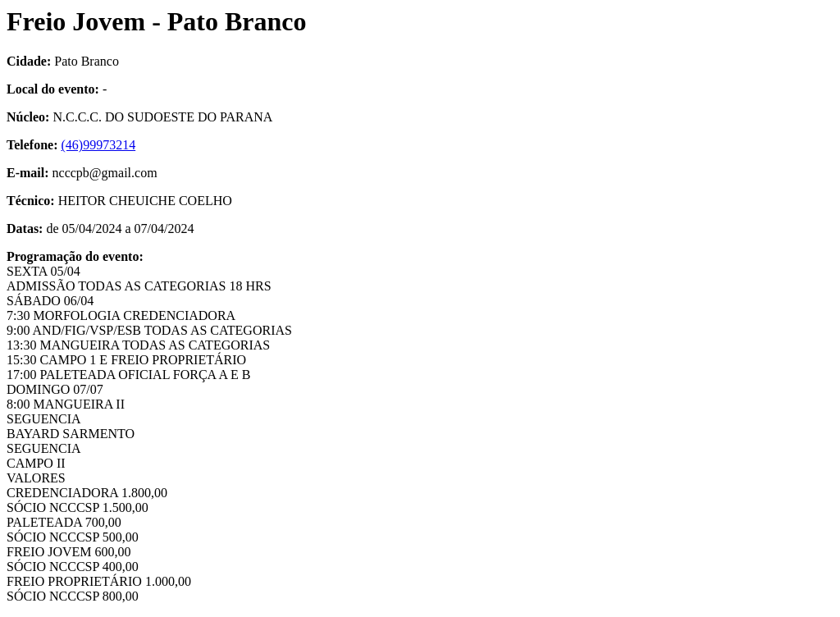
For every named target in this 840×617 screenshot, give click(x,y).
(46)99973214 (99, 145)
